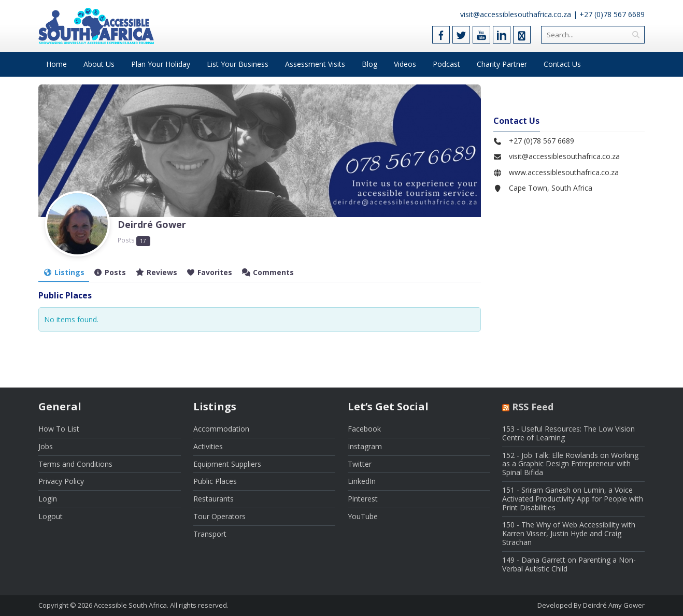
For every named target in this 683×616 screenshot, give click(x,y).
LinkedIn (362, 481)
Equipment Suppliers (227, 464)
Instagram (365, 446)
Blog (369, 64)
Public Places (215, 481)
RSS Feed (533, 407)
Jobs (46, 446)
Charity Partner (502, 64)
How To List (59, 429)
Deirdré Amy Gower (614, 605)
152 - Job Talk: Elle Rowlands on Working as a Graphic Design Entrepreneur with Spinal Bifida (570, 464)
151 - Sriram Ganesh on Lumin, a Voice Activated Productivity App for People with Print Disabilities (573, 499)
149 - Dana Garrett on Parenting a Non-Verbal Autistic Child (569, 564)
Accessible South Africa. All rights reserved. (161, 605)
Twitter (360, 464)
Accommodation (221, 429)
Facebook (364, 429)
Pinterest (363, 499)
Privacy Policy (61, 481)
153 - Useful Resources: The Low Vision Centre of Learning (568, 433)
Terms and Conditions (75, 464)
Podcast (446, 64)
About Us (99, 64)
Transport (210, 534)
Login (48, 499)
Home (56, 64)
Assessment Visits (315, 64)
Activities (208, 446)
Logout (51, 516)
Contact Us (562, 64)
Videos (405, 64)
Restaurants (214, 499)
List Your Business (238, 64)
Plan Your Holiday (161, 64)
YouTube (363, 516)
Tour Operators (219, 516)
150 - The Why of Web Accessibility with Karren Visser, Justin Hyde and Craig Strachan (569, 533)
